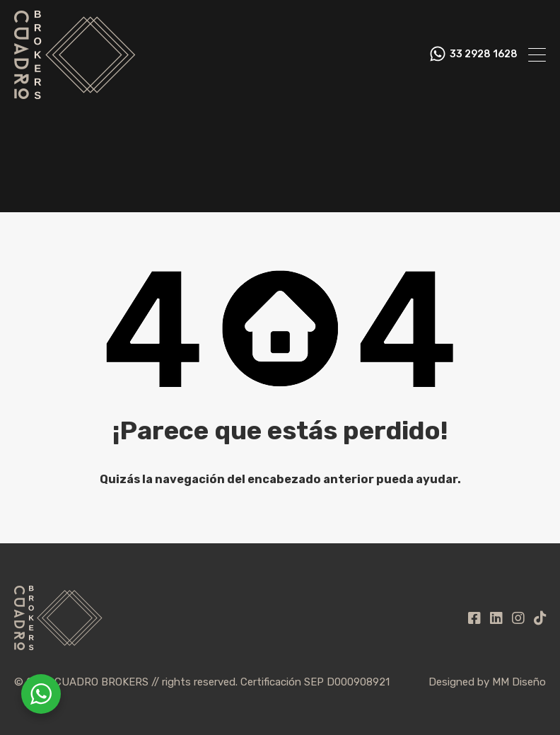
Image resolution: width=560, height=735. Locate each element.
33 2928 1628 (484, 54)
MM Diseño (519, 682)
